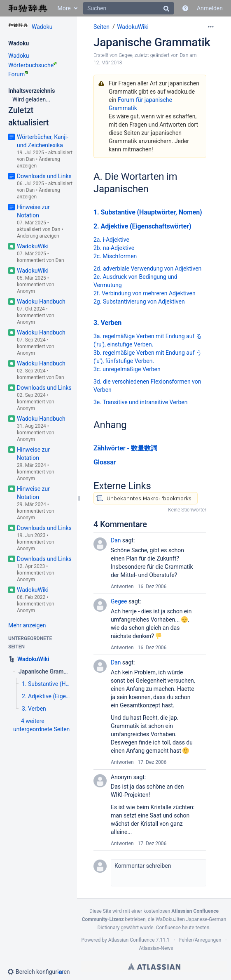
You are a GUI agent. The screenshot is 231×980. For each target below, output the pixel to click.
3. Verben (107, 323)
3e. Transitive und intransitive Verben (140, 402)
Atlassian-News (156, 948)
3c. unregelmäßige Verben (127, 369)
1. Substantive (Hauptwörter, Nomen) (148, 212)
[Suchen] (128, 8)
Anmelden (210, 8)
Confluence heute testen (183, 928)
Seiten (101, 27)
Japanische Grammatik (152, 42)
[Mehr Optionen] (211, 27)
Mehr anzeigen (27, 625)
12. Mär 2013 (108, 63)
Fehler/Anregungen (200, 940)
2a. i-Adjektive (111, 240)
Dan (30, 159)
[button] (42, 972)
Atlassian (154, 966)
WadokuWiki (33, 246)
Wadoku (42, 27)
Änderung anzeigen (38, 236)
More (64, 8)
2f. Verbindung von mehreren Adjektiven (145, 293)
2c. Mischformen (115, 256)
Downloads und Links (44, 176)
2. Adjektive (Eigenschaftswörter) (142, 226)
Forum (18, 74)
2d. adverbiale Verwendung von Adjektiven (147, 269)
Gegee (125, 55)
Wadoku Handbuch (41, 302)
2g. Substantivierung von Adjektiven (139, 302)
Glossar (105, 462)
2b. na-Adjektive (114, 248)
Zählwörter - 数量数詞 (125, 448)
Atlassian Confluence (132, 940)
